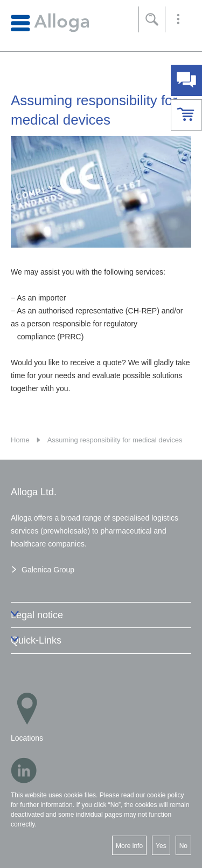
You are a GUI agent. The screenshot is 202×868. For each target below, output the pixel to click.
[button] (178, 19)
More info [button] (129, 846)
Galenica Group (48, 570)
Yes (161, 846)
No (183, 846)
